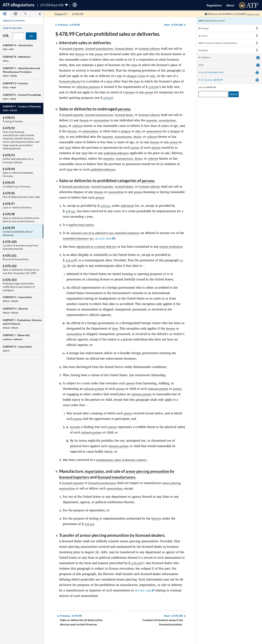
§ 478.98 (69, 25)
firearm (90, 54)
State (148, 65)
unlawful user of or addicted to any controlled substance (109, 238)
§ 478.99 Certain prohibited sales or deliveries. (108, 34)
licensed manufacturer (103, 49)
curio (163, 76)
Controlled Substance (86, 244)
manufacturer (69, 126)
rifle (139, 76)
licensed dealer (130, 49)
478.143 (106, 211)
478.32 (70, 271)
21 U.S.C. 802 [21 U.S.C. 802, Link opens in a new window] (117, 244)
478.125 (136, 574)
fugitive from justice (83, 230)
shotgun (152, 76)
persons (125, 109)
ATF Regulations (19, 5)
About (230, 5)
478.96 (67, 92)
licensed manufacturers (123, 488)
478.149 (90, 535)
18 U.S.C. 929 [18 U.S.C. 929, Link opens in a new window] (144, 601)
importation (96, 482)
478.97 (149, 98)
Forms (203, 36)
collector (99, 126)
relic (174, 76)
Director (157, 529)
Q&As (203, 50)
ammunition (112, 120)
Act (104, 244)
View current (252, 14)
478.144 (71, 217)
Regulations (214, 5)
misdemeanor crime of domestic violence (124, 471)
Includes (76, 438)
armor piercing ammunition (153, 482)
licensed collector (158, 49)
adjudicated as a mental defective (99, 252)
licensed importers (76, 488)
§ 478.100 (173, 25)
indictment (129, 211)
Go (31, 36)
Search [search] (234, 94)
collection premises (115, 87)
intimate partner (95, 400)
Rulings (204, 28)
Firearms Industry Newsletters (218, 43)
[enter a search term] (213, 94)
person (110, 54)
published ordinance (168, 153)
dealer (84, 126)
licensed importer (74, 49)
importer (164, 120)
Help (201, 65)
